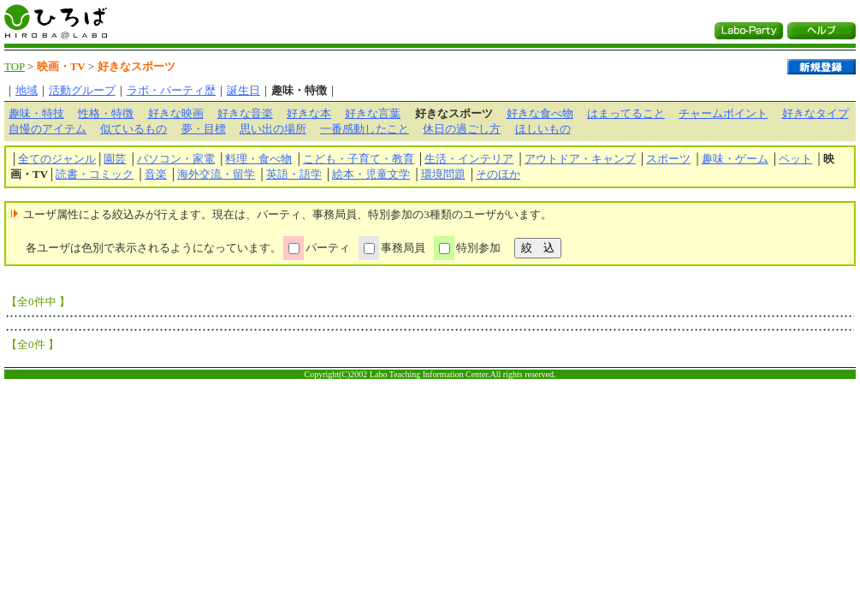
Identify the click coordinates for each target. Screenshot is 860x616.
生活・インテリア (469, 159)
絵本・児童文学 (371, 174)
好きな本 (309, 113)
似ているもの (133, 129)
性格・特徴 (106, 113)
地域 (27, 90)
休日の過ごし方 (462, 129)
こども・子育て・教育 (359, 159)
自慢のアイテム (47, 129)
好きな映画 (176, 113)
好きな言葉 (373, 113)
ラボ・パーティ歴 (171, 90)
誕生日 (243, 90)
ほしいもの (543, 129)
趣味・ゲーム (735, 159)
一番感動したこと (365, 129)
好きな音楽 (245, 113)
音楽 (156, 174)
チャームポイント (723, 113)
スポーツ (668, 159)
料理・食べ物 (258, 159)
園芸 (115, 159)
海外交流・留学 (216, 174)
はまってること (626, 113)
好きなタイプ (816, 113)
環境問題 (443, 174)
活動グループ (82, 90)
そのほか (498, 174)
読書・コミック (95, 174)
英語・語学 (294, 174)
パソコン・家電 (176, 159)
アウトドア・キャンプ (580, 159)
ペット (795, 159)
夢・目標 (204, 129)
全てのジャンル (57, 159)
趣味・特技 (36, 113)
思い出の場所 (273, 129)
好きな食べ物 (540, 113)
